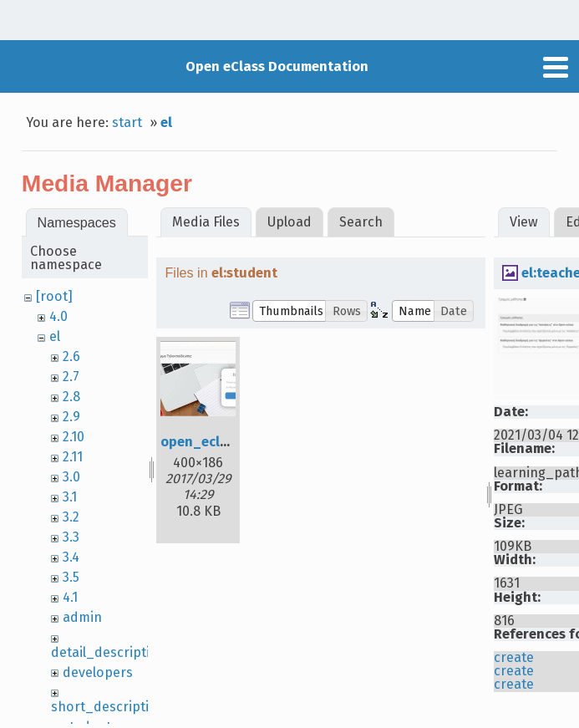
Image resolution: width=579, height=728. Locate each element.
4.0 (58, 316)
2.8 (71, 397)
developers (98, 672)
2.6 (71, 356)
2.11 (73, 457)
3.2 (71, 517)
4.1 (70, 597)
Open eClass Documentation (277, 66)
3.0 (71, 477)
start (127, 122)
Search (361, 222)
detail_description (109, 652)
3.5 (71, 577)
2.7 (71, 377)
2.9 (71, 417)
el (166, 122)
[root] (54, 296)
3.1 (70, 497)
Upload (289, 222)
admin (82, 617)
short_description (108, 707)
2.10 (74, 437)
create (514, 657)
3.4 (71, 557)
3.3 (71, 537)
